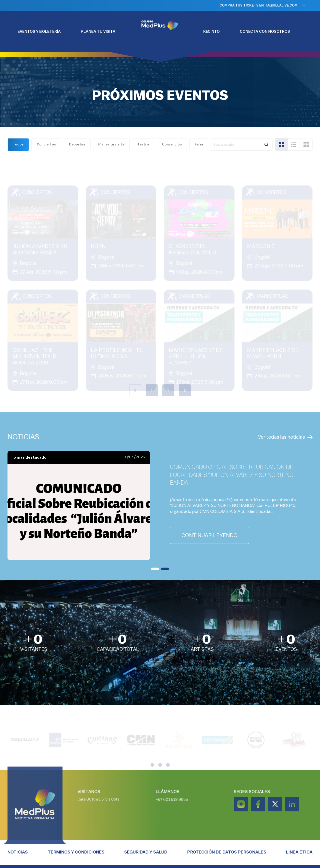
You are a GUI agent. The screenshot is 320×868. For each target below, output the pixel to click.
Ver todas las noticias (285, 437)
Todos (18, 144)
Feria (199, 144)
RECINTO (211, 31)
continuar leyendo (209, 535)
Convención (172, 144)
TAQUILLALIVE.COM (281, 5)
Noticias (18, 852)
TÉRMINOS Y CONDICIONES (76, 852)
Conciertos (46, 144)
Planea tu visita (111, 144)
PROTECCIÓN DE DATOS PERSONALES (227, 852)
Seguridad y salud (146, 852)
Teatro (143, 144)
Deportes (77, 144)
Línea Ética (299, 852)
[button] (155, 569)
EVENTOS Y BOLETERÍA (39, 31)
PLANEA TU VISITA (98, 31)
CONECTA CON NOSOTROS (265, 31)
